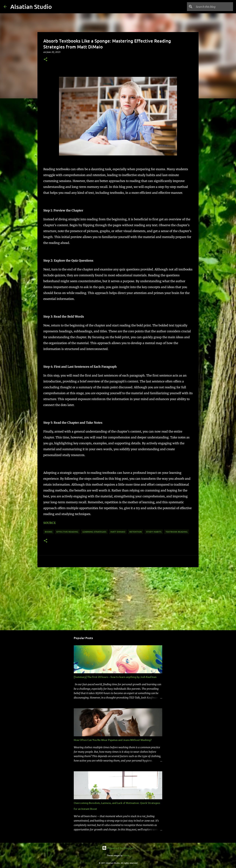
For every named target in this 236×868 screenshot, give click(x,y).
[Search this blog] (214, 7)
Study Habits (154, 532)
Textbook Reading (177, 532)
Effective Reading (67, 532)
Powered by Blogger (118, 848)
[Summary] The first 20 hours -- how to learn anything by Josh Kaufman (115, 677)
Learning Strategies (94, 532)
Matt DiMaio (118, 532)
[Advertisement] (118, 598)
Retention (136, 532)
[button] (46, 60)
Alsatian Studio (31, 7)
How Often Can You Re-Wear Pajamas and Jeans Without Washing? (113, 740)
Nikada (126, 855)
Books (48, 532)
